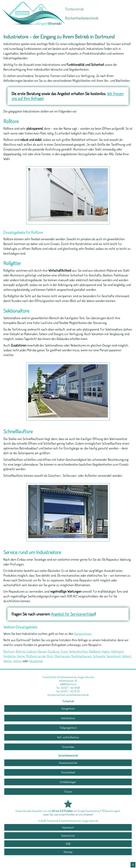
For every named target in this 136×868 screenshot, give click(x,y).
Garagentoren (83, 634)
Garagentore (68, 708)
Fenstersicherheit (68, 763)
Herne (21, 656)
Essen (64, 651)
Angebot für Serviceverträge (73, 614)
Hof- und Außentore (68, 737)
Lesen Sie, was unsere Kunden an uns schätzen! (68, 814)
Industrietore (68, 718)
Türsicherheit (68, 772)
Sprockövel (114, 656)
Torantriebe (68, 747)
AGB (68, 844)
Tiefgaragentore (68, 728)
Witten (18, 661)
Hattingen (117, 651)
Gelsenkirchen (78, 651)
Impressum (68, 827)
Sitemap (68, 852)
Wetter (8, 661)
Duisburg (53, 651)
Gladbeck (95, 651)
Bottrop (20, 651)
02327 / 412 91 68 (70, 688)
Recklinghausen (81, 656)
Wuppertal (36, 661)
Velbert (126, 656)
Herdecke (10, 656)
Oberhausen (62, 656)
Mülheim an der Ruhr (40, 656)
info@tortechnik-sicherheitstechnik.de (68, 695)
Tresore (68, 792)
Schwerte (99, 656)
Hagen (106, 651)
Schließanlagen (68, 782)
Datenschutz (68, 836)
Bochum (9, 651)
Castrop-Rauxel (36, 651)
